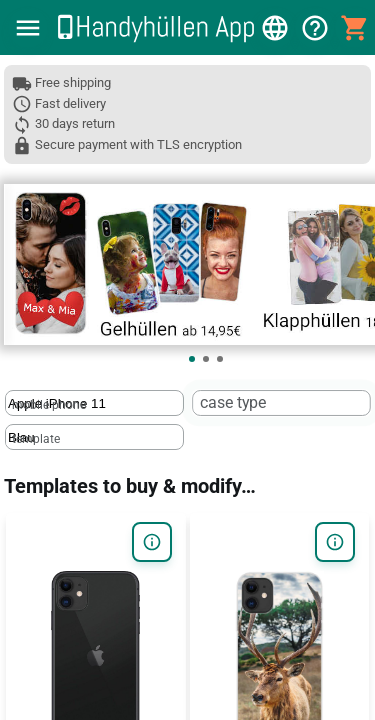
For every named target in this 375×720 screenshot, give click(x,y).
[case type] (279, 403)
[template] (92, 437)
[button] (28, 28)
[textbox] (94, 403)
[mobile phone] (92, 403)
